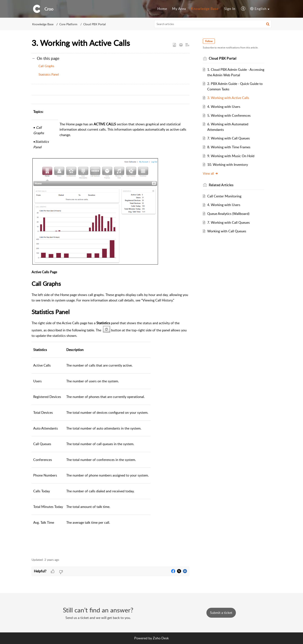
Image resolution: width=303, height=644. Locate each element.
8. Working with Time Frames (229, 147)
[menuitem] (162, 9)
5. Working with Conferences (229, 115)
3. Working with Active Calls (228, 98)
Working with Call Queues (227, 231)
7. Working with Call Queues (229, 138)
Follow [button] (209, 41)
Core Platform (68, 24)
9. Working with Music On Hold (231, 156)
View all (211, 173)
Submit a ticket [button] (221, 613)
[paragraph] (110, 321)
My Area (179, 9)
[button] (243, 9)
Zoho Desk (161, 638)
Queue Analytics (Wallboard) (228, 214)
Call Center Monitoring (224, 196)
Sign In (230, 9)
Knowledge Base (205, 9)
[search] (213, 24)
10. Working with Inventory (228, 165)
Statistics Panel (49, 74)
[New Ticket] (221, 613)
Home (162, 9)
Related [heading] (221, 185)
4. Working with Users (224, 107)
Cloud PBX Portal (94, 24)
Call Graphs (46, 66)
